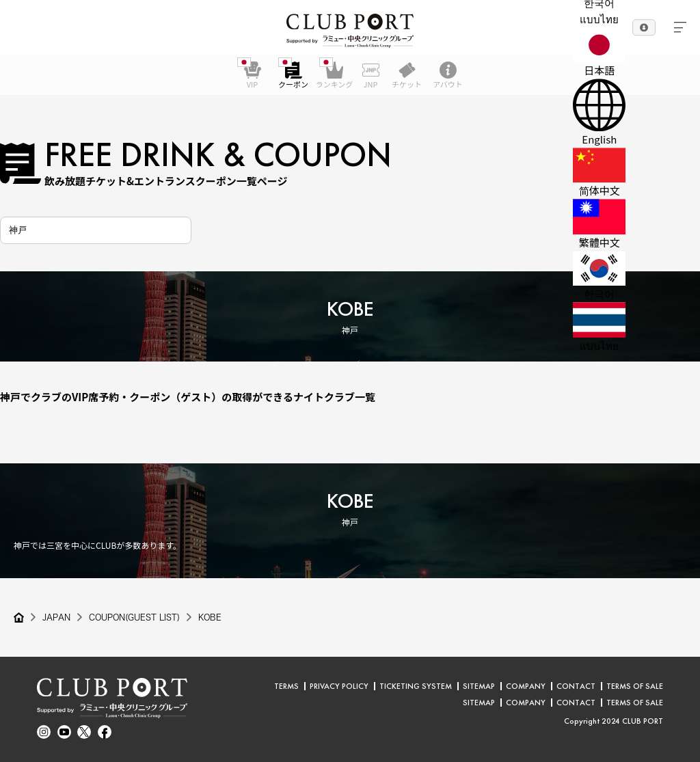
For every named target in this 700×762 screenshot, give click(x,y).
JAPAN (56, 618)
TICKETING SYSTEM (416, 686)
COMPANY (526, 686)
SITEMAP (479, 686)
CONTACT (576, 686)
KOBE (212, 618)
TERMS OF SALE (635, 686)
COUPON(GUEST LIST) (135, 618)
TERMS (286, 686)
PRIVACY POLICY (339, 686)
